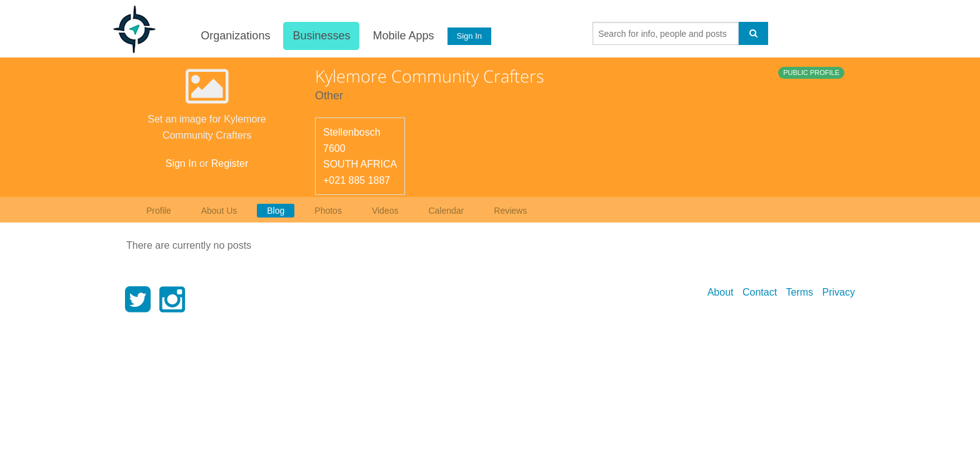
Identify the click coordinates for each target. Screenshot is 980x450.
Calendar (446, 211)
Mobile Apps (403, 36)
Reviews (510, 211)
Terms (800, 292)
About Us (219, 211)
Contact (760, 292)
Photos (328, 211)
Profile (159, 211)
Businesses (321, 36)
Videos (385, 211)
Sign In (469, 36)
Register (230, 163)
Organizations (235, 36)
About (721, 292)
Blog (276, 211)
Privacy (839, 292)
